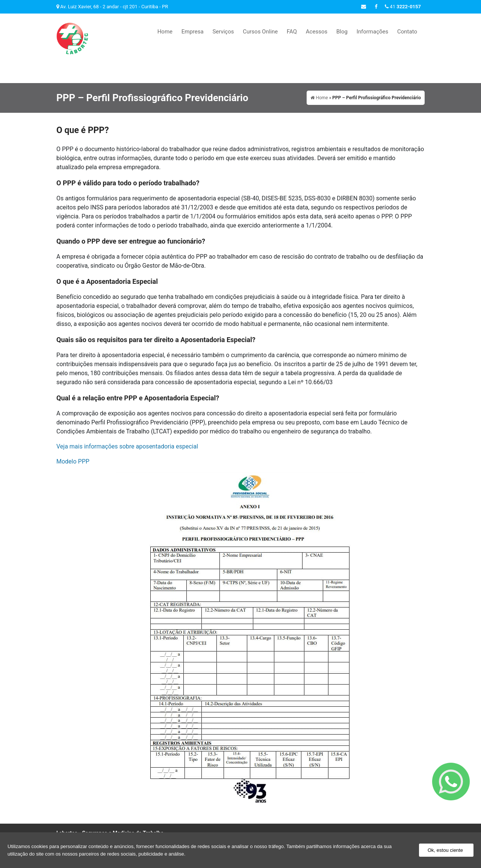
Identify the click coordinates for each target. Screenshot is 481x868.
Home (165, 32)
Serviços (223, 32)
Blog (342, 32)
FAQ (292, 32)
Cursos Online (260, 32)
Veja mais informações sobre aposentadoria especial (127, 416)
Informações (373, 32)
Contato (407, 32)
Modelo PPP (73, 431)
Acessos (317, 32)
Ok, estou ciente (445, 850)
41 (403, 7)
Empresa (193, 32)
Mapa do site (411, 805)
